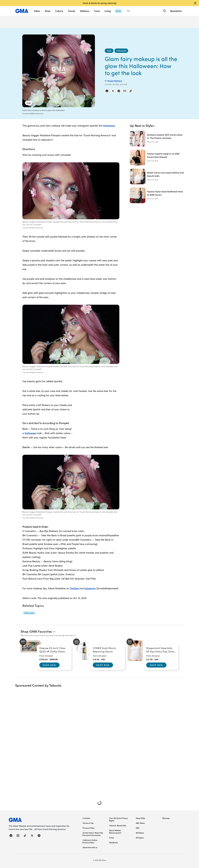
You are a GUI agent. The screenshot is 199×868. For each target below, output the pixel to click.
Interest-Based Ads (118, 825)
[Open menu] (128, 11)
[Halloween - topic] (29, 613)
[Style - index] (109, 51)
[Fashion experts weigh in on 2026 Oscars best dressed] (157, 157)
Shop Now (49, 665)
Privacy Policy (89, 828)
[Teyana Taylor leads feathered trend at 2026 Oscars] (157, 195)
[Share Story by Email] (125, 91)
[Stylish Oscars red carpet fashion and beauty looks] (157, 176)
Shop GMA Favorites (36, 631)
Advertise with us (90, 847)
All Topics (140, 838)
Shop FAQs (140, 818)
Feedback (113, 842)
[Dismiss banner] (195, 3)
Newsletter (176, 11)
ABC (138, 828)
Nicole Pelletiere (115, 81)
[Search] (164, 11)
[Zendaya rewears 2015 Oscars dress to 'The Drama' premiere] (157, 139)
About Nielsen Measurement (115, 832)
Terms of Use (88, 823)
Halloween (31, 433)
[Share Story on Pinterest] (119, 91)
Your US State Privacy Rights (118, 819)
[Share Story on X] (113, 91)
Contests (86, 818)
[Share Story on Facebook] (107, 91)
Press (112, 838)
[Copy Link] (131, 91)
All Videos (140, 833)
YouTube (74, 588)
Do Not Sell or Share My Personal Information (93, 834)
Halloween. (109, 126)
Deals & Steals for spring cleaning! (100, 3)
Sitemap (166, 818)
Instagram (90, 588)
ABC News (140, 823)
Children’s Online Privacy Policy (90, 841)
